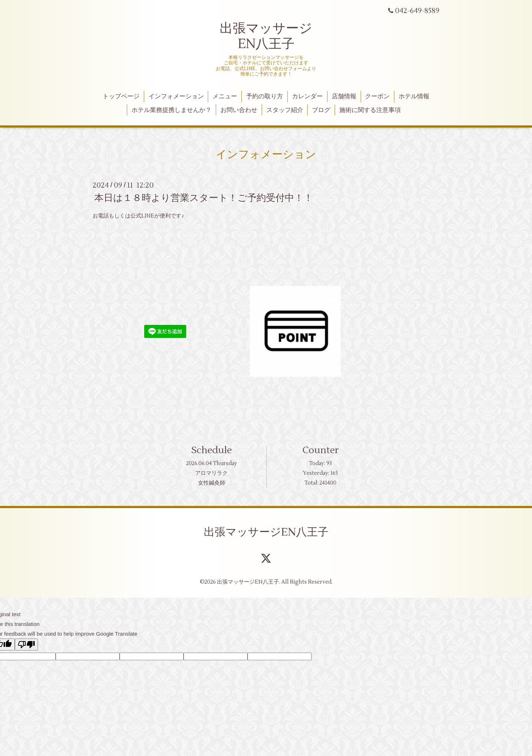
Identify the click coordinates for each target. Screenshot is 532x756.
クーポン (377, 96)
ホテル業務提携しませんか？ (171, 110)
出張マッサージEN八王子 (266, 532)
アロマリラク (211, 473)
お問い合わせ (239, 110)
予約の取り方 (265, 96)
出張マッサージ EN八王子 (266, 36)
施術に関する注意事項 (370, 110)
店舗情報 (344, 96)
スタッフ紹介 (285, 110)
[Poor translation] (26, 645)
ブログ (321, 110)
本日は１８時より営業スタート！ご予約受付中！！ (204, 198)
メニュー (225, 96)
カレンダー (307, 96)
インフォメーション (176, 96)
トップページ (121, 96)
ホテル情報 (414, 96)
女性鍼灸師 (212, 483)
